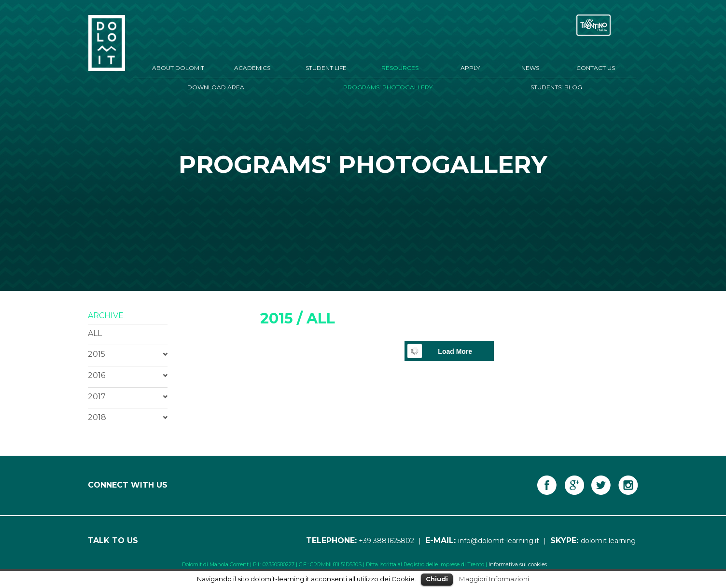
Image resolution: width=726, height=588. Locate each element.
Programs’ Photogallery (388, 87)
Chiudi (437, 579)
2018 (97, 417)
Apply (470, 68)
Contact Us (596, 68)
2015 (97, 354)
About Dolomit (178, 68)
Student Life (326, 68)
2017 (97, 397)
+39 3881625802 (386, 541)
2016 (97, 375)
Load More (455, 351)
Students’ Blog (556, 87)
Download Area (216, 87)
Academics (252, 68)
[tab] (128, 354)
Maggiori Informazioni (494, 579)
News (530, 68)
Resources (400, 68)
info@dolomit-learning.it (499, 541)
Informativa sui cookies (518, 564)
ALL (95, 333)
